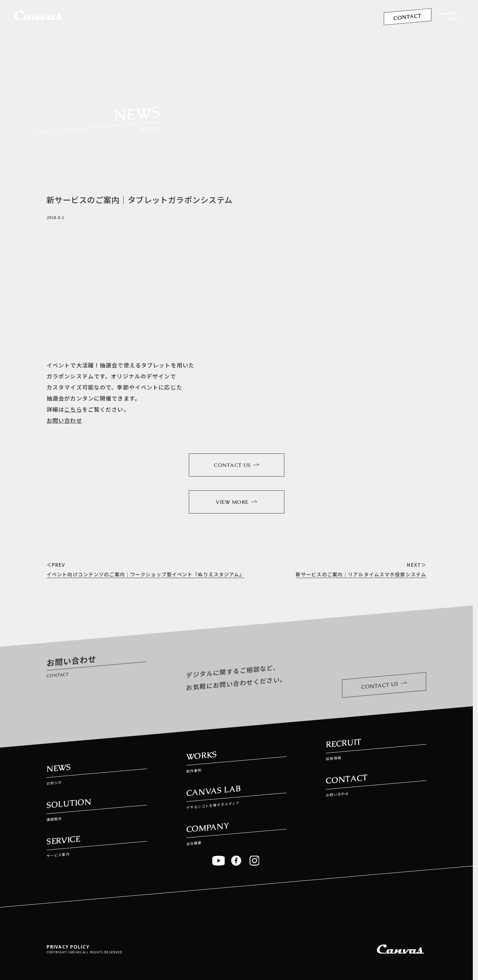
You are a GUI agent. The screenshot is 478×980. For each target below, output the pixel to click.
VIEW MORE (236, 502)
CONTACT (407, 17)
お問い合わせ (64, 420)
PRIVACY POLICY (68, 947)
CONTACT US (236, 465)
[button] (449, 18)
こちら (73, 409)
